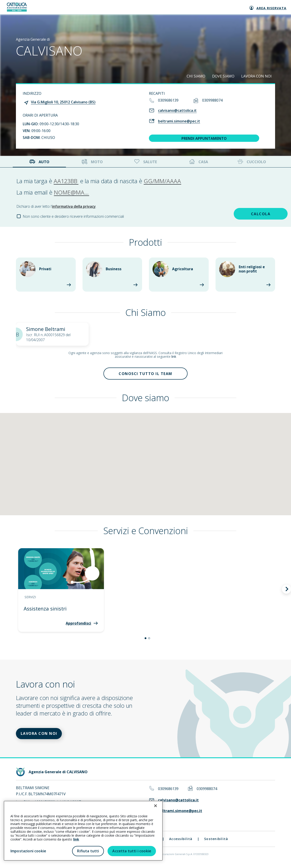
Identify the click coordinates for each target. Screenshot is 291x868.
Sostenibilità (216, 842)
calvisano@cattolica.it (177, 110)
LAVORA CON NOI (256, 76)
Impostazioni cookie (28, 851)
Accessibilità (181, 842)
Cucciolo (251, 162)
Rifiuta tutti (88, 851)
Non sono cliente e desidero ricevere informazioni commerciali (73, 216)
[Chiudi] (156, 806)
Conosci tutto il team (145, 374)
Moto (92, 162)
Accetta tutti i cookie (132, 851)
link (174, 356)
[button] (145, 640)
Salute (145, 162)
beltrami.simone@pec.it (179, 121)
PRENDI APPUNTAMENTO (204, 138)
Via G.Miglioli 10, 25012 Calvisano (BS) (63, 102)
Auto (39, 162)
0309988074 (212, 100)
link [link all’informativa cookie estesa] (76, 839)
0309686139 (168, 100)
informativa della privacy (74, 206)
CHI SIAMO (196, 76)
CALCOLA (243, 213)
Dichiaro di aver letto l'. (56, 206)
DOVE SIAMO (223, 76)
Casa (199, 162)
